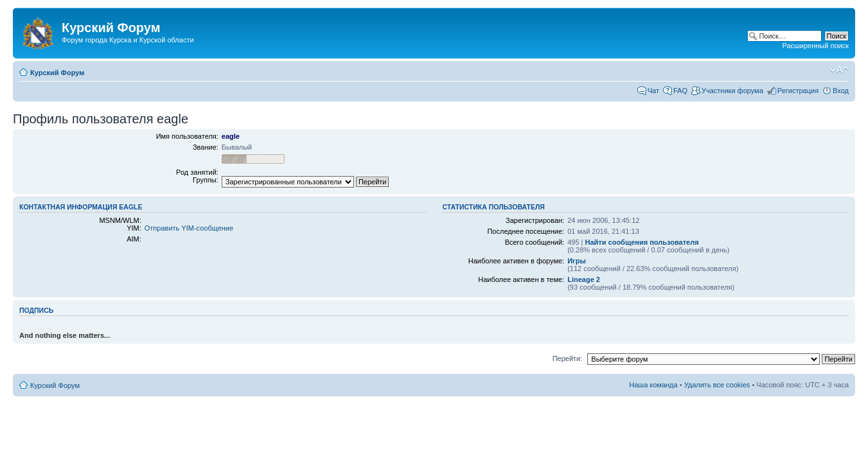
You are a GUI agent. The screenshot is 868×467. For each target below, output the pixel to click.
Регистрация (798, 91)
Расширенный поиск (815, 46)
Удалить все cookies (717, 385)
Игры (577, 261)
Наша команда (653, 385)
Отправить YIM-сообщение (189, 228)
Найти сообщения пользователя (642, 242)
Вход (841, 91)
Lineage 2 (584, 279)
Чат (653, 91)
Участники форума (732, 91)
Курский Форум (57, 73)
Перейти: (568, 358)
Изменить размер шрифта (839, 70)
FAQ (680, 91)
